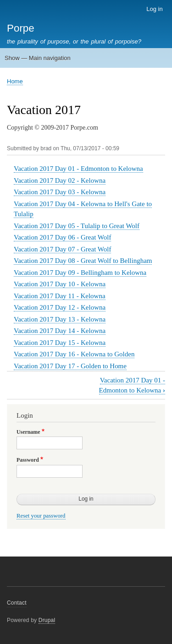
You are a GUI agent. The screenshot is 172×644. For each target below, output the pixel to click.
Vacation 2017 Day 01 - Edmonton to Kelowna (78, 169)
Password (28, 460)
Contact (17, 603)
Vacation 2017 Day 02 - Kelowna (60, 180)
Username (28, 432)
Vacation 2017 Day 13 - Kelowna (60, 319)
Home (15, 81)
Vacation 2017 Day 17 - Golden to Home (70, 366)
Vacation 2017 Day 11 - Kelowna (60, 296)
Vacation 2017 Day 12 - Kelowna (60, 307)
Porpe (21, 28)
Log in (154, 9)
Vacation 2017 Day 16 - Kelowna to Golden (74, 354)
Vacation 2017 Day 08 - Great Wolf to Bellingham (83, 261)
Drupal (47, 620)
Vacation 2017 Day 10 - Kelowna (60, 284)
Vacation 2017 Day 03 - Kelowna (60, 192)
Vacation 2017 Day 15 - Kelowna (60, 343)
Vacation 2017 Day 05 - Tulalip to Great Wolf (77, 226)
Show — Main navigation (38, 58)
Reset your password (41, 516)
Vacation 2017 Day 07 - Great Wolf (62, 249)
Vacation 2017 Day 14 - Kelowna (60, 331)
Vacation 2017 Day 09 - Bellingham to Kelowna (80, 273)
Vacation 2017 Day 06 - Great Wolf (62, 237)
